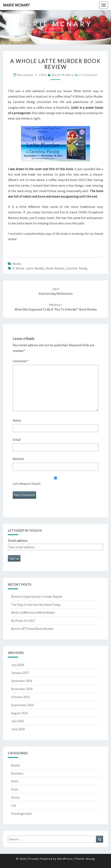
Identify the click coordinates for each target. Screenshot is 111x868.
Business (17, 773)
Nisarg (90, 859)
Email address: (18, 541)
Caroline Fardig (77, 268)
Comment (21, 361)
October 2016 (20, 697)
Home (15, 797)
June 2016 (18, 729)
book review (55, 268)
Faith (15, 781)
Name (17, 420)
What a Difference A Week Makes (33, 612)
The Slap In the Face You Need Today (36, 605)
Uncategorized (21, 813)
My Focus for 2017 (23, 621)
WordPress (65, 859)
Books (17, 264)
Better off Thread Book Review (32, 629)
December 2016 (22, 681)
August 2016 (19, 713)
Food (15, 789)
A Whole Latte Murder (28, 268)
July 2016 (17, 721)
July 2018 (17, 665)
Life (14, 805)
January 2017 (20, 673)
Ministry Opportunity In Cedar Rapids (37, 597)
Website (18, 459)
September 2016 (22, 705)
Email (17, 440)
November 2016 (22, 689)
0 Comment (88, 75)
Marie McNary (16, 5)
